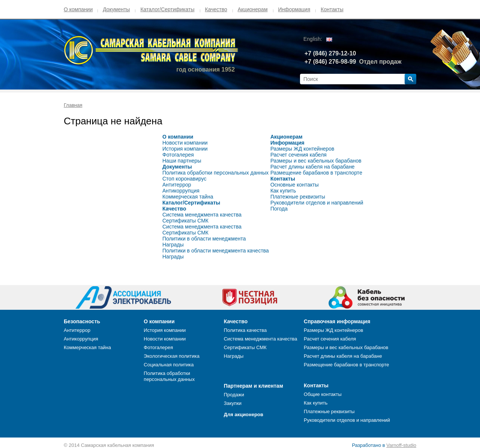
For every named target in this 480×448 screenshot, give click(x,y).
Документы (116, 9)
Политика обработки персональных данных (215, 173)
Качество (216, 9)
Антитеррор (177, 185)
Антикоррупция (181, 191)
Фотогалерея (178, 155)
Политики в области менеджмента (204, 239)
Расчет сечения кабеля (298, 155)
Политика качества (245, 330)
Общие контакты (323, 394)
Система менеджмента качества (202, 215)
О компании (78, 9)
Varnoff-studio (401, 445)
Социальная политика (169, 365)
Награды (173, 245)
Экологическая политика (172, 356)
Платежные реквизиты (298, 197)
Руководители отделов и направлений (317, 203)
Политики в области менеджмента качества (216, 251)
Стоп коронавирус (184, 179)
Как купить (283, 191)
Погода (279, 209)
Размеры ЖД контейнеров (302, 149)
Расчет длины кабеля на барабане (313, 167)
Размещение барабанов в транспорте (316, 173)
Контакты (332, 9)
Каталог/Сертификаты (167, 9)
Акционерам (253, 9)
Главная (73, 105)
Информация (294, 9)
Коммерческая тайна (188, 197)
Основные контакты (295, 185)
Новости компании (185, 143)
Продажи (234, 395)
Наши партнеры (182, 161)
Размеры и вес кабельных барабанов (316, 161)
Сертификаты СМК (185, 221)
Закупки (233, 403)
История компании (185, 149)
